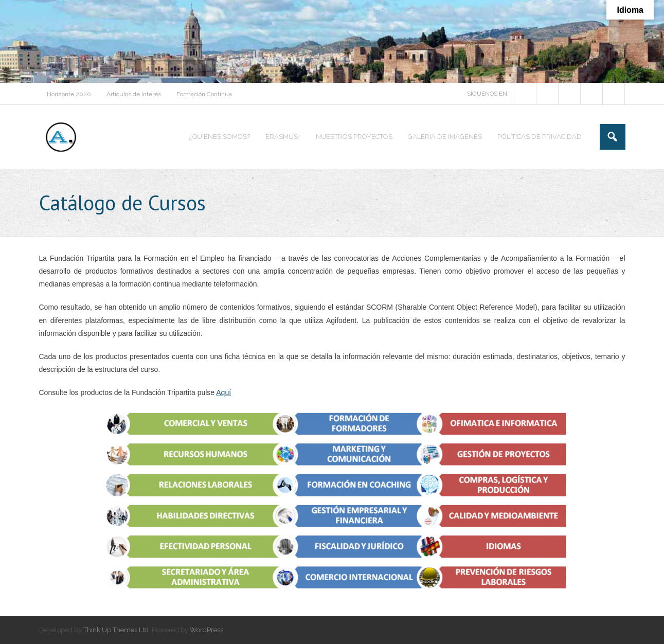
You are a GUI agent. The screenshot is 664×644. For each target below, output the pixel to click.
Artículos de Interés (134, 94)
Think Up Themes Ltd (116, 630)
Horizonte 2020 (69, 94)
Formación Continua (204, 94)
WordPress (207, 630)
